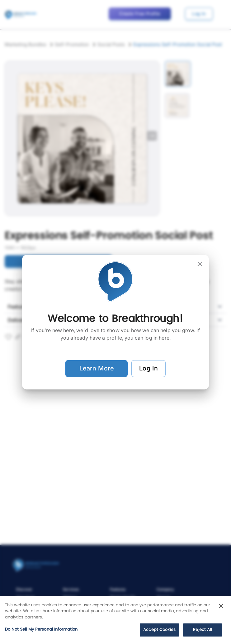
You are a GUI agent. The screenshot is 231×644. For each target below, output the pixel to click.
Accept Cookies (159, 630)
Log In (148, 369)
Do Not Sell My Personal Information (41, 630)
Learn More (97, 369)
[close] (200, 264)
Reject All (202, 630)
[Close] (221, 606)
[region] (115, 620)
